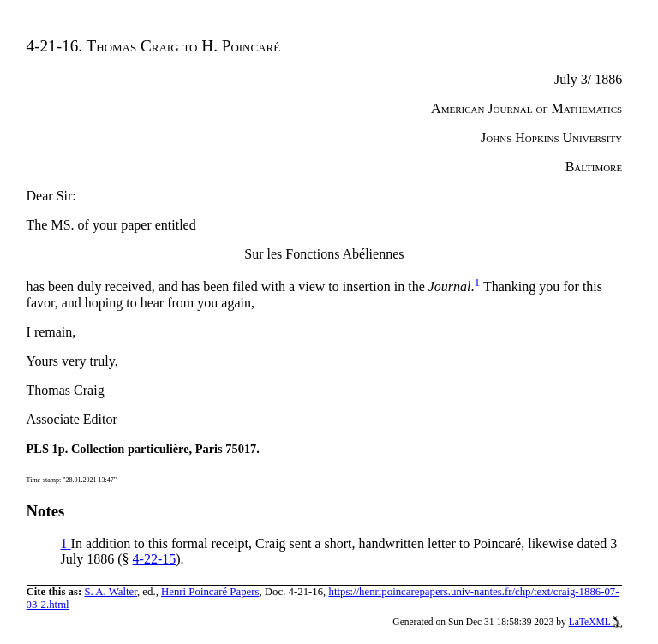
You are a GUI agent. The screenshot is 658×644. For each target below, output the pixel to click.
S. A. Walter (111, 592)
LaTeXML (596, 622)
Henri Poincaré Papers (210, 592)
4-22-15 (155, 559)
